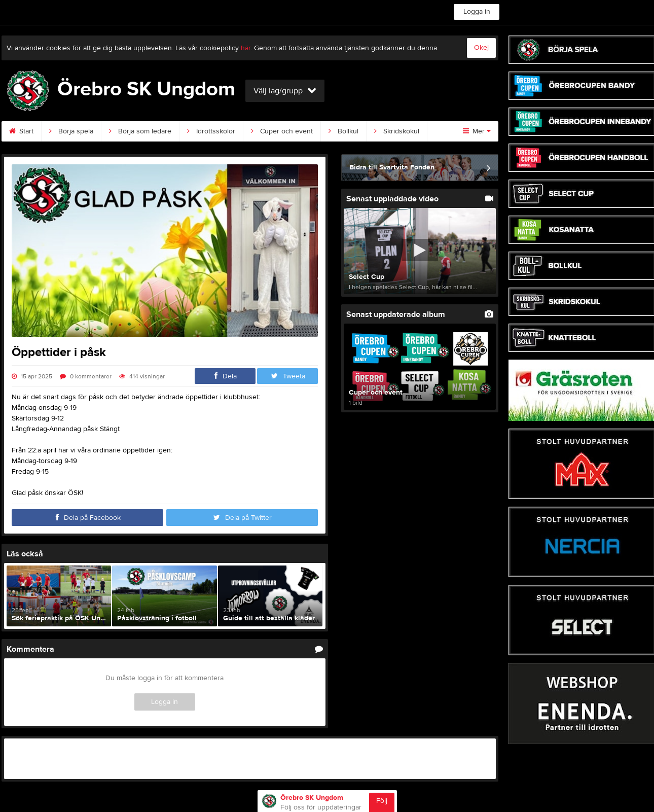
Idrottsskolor (211, 131)
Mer (477, 131)
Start (21, 131)
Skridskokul (397, 131)
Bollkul (343, 131)
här (246, 48)
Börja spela (71, 131)
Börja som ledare (140, 131)
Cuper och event (282, 131)
